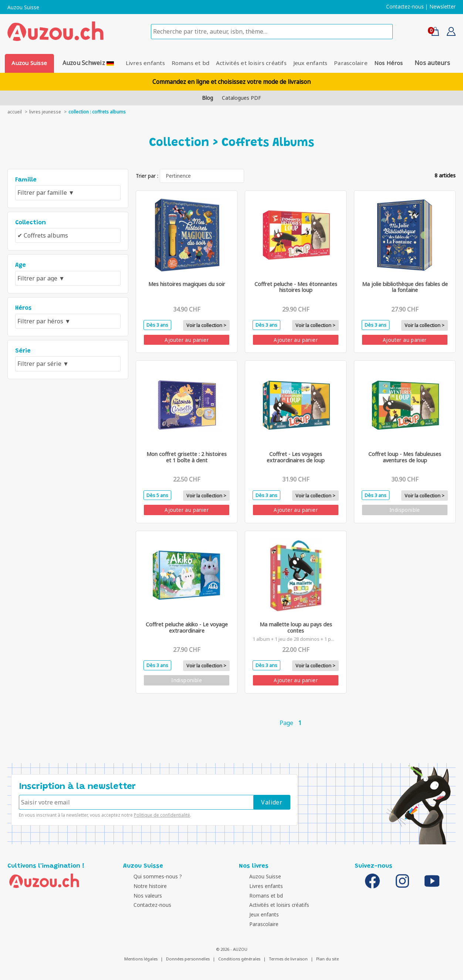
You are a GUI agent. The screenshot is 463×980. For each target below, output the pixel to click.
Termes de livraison (288, 959)
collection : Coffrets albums (97, 112)
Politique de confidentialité (162, 815)
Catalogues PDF (241, 98)
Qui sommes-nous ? (149, 877)
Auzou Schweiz (86, 63)
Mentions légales (141, 959)
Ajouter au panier (187, 340)
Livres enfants (140, 63)
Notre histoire (142, 886)
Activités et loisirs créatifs (251, 63)
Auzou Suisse (23, 7)
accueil (15, 112)
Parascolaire (356, 63)
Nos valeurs (139, 896)
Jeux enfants (313, 63)
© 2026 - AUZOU (232, 949)
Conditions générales (239, 959)
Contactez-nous (405, 7)
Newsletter (442, 7)
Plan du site (327, 959)
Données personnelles (188, 959)
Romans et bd (188, 63)
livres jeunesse (45, 112)
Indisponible (405, 510)
